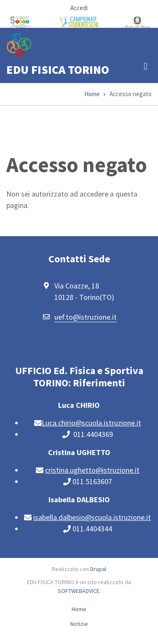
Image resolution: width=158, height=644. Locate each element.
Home (79, 609)
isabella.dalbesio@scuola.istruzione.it (92, 517)
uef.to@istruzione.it (86, 317)
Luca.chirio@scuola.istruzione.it (91, 423)
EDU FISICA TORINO (58, 70)
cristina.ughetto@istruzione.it (92, 470)
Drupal (98, 569)
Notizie (79, 624)
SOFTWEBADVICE (79, 591)
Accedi (79, 8)
